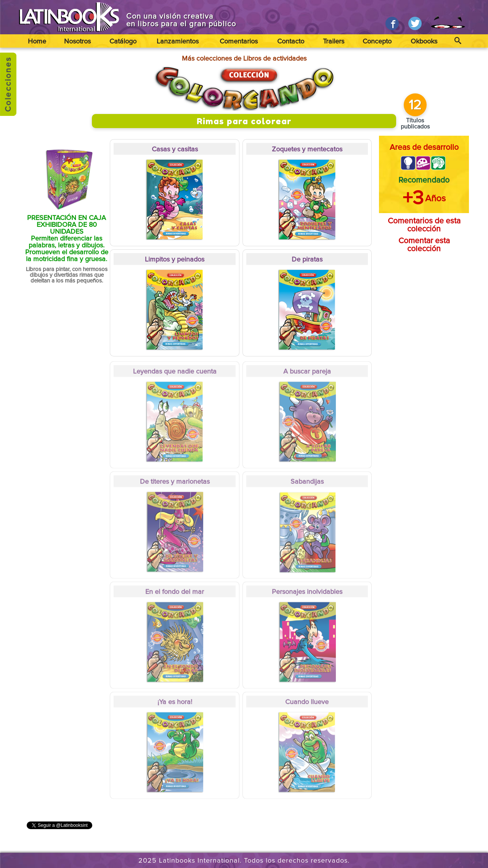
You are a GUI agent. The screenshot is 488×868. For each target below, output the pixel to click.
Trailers (334, 42)
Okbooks (424, 42)
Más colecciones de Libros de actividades (244, 59)
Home (37, 42)
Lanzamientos (178, 42)
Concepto (377, 42)
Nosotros (77, 42)
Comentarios (239, 42)
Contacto (291, 42)
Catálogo (123, 42)
